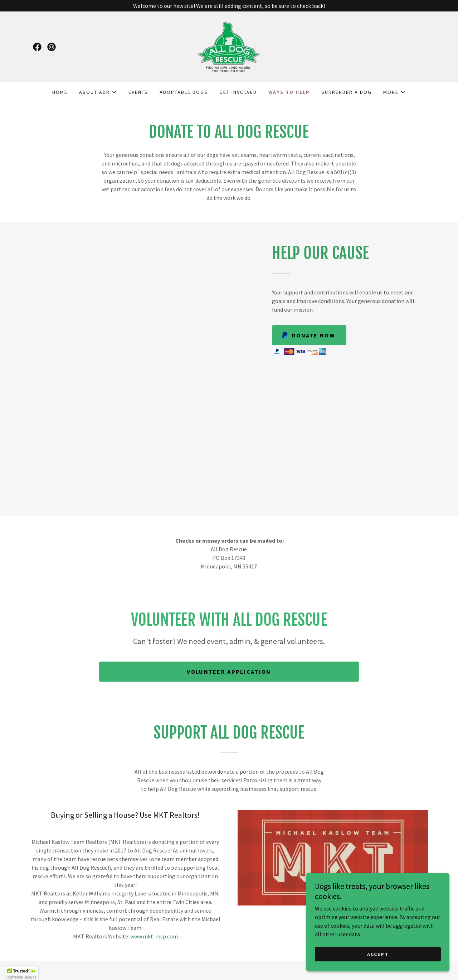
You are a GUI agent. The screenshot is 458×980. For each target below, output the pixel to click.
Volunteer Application (229, 672)
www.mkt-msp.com (154, 936)
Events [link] (138, 92)
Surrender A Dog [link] (347, 92)
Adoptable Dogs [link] (184, 92)
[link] (37, 47)
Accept (378, 954)
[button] (98, 92)
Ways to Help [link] (289, 92)
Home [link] (60, 92)
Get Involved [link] (238, 92)
